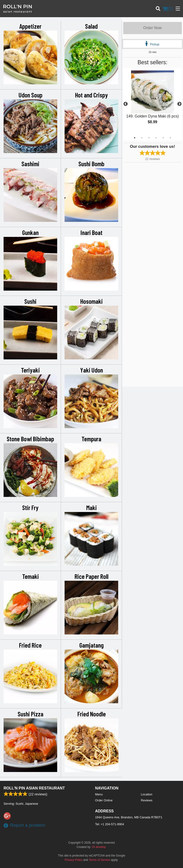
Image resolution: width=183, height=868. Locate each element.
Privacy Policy (74, 860)
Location (147, 794)
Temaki (30, 576)
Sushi (30, 301)
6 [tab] (170, 138)
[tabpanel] (152, 101)
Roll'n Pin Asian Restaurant (34, 788)
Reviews (147, 800)
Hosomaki (91, 301)
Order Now (152, 28)
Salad (91, 26)
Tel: (109, 824)
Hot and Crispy (91, 95)
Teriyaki (30, 370)
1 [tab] (135, 138)
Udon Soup (30, 95)
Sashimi (30, 164)
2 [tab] (142, 138)
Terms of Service (99, 860)
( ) (168, 9)
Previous (126, 104)
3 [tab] (149, 138)
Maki (91, 507)
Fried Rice (30, 645)
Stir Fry (30, 507)
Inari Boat (91, 232)
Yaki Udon (91, 370)
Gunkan (30, 232)
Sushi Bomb (91, 164)
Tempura (91, 439)
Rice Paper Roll (91, 576)
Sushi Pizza (30, 714)
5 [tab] (163, 138)
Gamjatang (91, 645)
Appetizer (30, 26)
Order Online (104, 800)
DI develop (99, 847)
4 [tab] (156, 138)
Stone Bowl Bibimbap (30, 439)
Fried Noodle (92, 714)
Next (179, 104)
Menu (99, 794)
